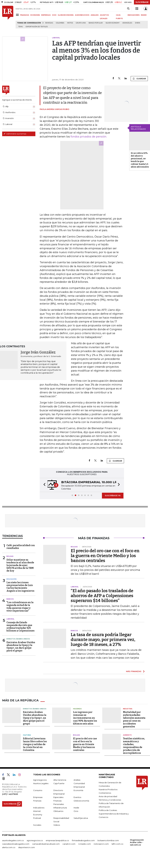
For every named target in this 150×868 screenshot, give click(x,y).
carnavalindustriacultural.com (46, 844)
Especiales (58, 797)
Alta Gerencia (60, 780)
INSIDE (144, 15)
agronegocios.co (35, 840)
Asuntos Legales (41, 783)
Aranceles (127, 23)
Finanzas (37, 801)
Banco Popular (96, 23)
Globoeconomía (81, 801)
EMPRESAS (46, 15)
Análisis (77, 780)
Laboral (10, 619)
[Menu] (18, 15)
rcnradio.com (85, 844)
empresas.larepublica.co (57, 840)
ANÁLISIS (95, 15)
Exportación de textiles (37, 27)
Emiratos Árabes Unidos (18, 639)
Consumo (38, 790)
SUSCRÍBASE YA (113, 495)
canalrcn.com (69, 844)
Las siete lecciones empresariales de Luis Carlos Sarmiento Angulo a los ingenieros (20, 587)
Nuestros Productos (108, 789)
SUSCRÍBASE (142, 2)
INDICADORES (134, 15)
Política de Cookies (108, 810)
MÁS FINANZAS (134, 671)
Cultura (27, 735)
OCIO (54, 15)
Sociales (37, 825)
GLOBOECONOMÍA (66, 15)
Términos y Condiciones (110, 800)
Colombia (60, 23)
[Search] (128, 9)
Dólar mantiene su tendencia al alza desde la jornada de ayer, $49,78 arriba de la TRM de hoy (20, 565)
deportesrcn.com (26, 847)
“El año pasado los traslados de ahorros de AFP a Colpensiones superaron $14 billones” (102, 596)
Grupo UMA (81, 23)
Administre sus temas (15, 134)
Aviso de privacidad (108, 796)
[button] (44, 485)
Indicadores (39, 808)
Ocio (76, 811)
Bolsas (10, 556)
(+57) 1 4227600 (10, 794)
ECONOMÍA (35, 15)
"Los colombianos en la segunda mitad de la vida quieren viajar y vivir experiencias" (20, 607)
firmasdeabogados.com (83, 840)
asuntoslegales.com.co (13, 840)
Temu (21, 27)
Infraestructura (60, 808)
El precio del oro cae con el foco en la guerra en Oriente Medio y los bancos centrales (105, 556)
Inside (76, 808)
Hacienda (77, 709)
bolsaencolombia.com (108, 840)
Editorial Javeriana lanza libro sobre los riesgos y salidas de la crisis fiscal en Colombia (35, 744)
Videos (57, 825)
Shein (138, 23)
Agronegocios (40, 780)
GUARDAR (139, 79)
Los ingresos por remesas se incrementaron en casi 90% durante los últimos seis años (85, 718)
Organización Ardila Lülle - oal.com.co (137, 842)
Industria (128, 709)
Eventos (77, 797)
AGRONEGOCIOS (82, 15)
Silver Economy (113, 23)
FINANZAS (25, 15)
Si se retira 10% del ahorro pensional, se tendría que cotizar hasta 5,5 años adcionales (140, 160)
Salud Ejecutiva (81, 818)
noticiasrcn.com (101, 844)
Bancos (10, 599)
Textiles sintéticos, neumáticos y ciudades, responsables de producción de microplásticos (134, 746)
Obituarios (58, 811)
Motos (70, 23)
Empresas (38, 797)
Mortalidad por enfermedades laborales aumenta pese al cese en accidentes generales (134, 719)
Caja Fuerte (59, 783)
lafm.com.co (117, 844)
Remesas (49, 23)
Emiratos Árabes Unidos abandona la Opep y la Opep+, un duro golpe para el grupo (21, 647)
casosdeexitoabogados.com (16, 844)
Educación (11, 579)
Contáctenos (105, 793)
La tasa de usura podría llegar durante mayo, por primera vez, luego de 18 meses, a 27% (103, 640)
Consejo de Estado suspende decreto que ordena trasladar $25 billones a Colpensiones (21, 627)
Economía (78, 790)
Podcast (37, 818)
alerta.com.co (9, 847)
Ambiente (127, 735)
